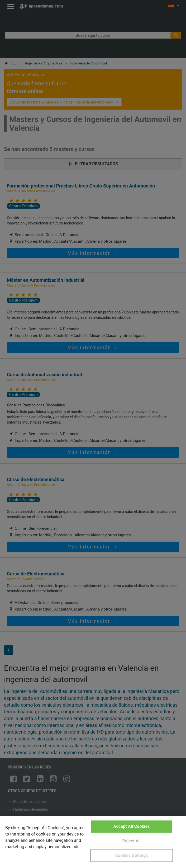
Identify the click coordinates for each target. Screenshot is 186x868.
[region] (93, 842)
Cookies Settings (131, 855)
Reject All (132, 841)
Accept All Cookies (131, 826)
